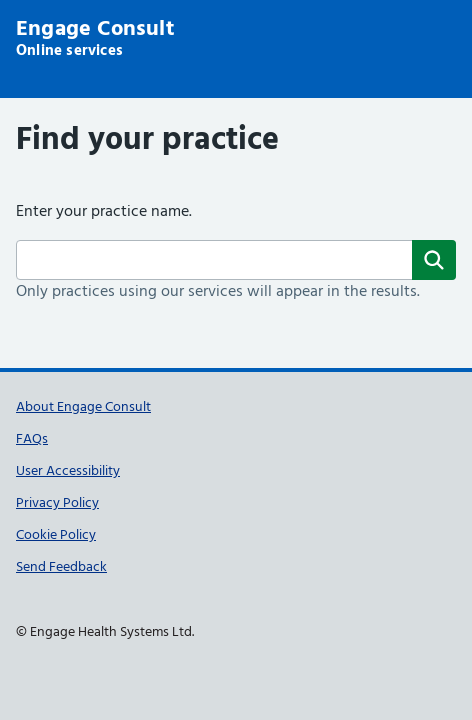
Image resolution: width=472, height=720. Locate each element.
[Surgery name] (236, 260)
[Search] (434, 260)
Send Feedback (61, 567)
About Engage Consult (83, 407)
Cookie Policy (56, 535)
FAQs (32, 439)
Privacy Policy (57, 503)
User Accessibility (68, 471)
